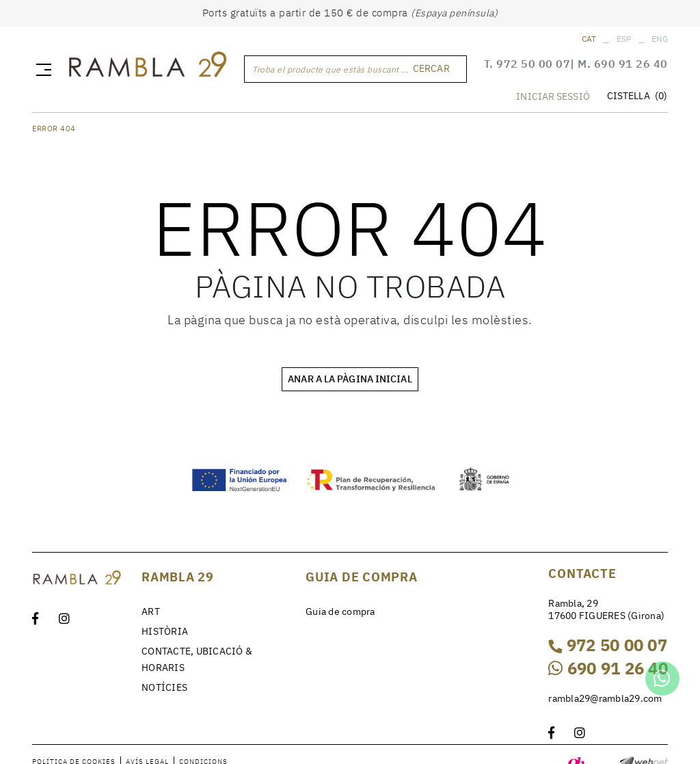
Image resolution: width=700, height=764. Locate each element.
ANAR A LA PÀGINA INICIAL (350, 379)
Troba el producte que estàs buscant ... (331, 69)
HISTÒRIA (165, 631)
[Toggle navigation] (41, 69)
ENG (660, 39)
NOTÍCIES (164, 687)
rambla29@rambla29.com (605, 698)
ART (151, 611)
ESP (624, 39)
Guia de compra (340, 611)
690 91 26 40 (631, 64)
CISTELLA (637, 96)
